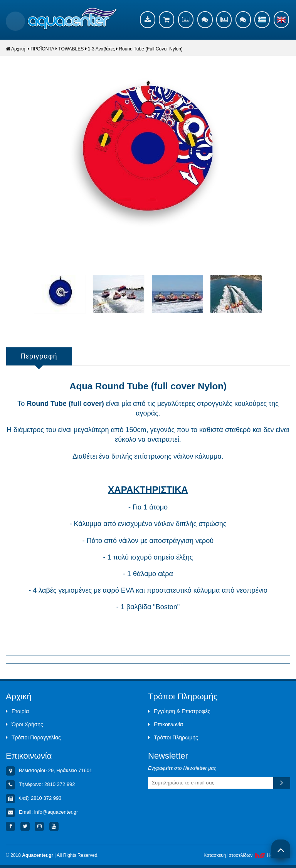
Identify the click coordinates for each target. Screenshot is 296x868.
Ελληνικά (262, 20)
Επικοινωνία (166, 724)
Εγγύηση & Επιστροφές (179, 711)
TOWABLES (71, 49)
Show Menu (15, 21)
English (281, 20)
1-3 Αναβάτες (101, 49)
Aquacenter (72, 19)
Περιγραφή (39, 356)
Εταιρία (17, 711)
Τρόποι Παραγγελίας (33, 737)
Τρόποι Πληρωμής (173, 737)
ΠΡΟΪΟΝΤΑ (42, 49)
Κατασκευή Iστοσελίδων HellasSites (247, 855)
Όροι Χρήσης (24, 724)
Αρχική (15, 49)
